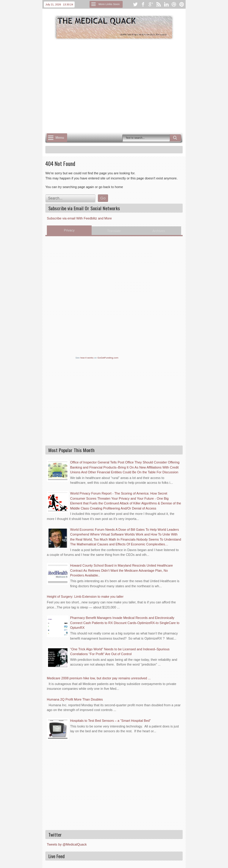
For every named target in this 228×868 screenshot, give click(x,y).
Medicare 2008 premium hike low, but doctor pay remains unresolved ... (99, 678)
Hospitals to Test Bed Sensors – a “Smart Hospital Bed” (110, 721)
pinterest (182, 4)
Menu (60, 138)
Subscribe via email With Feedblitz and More (79, 218)
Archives (159, 231)
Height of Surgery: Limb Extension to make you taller (85, 597)
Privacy (69, 230)
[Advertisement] (137, 86)
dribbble (174, 4)
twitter (135, 4)
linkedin (166, 4)
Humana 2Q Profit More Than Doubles (75, 699)
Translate (114, 231)
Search (175, 138)
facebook (143, 4)
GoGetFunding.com (108, 358)
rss (158, 4)
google (151, 4)
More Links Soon (109, 4)
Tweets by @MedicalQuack (67, 844)
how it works (87, 358)
